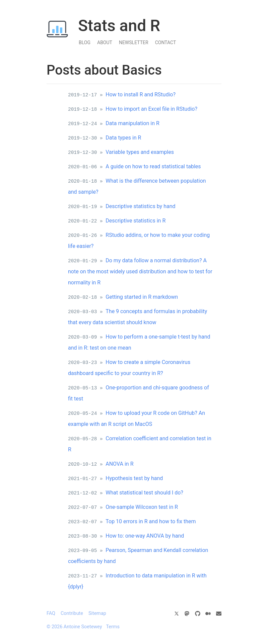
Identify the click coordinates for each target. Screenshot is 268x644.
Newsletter (134, 42)
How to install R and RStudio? (141, 95)
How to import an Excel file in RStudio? (151, 109)
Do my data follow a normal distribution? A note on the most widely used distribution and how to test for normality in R (140, 271)
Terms (113, 627)
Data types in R (123, 138)
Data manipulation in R (132, 123)
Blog (85, 42)
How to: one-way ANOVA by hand (145, 536)
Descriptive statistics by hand (140, 206)
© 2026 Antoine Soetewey (74, 627)
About (105, 42)
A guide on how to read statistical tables (153, 166)
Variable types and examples (140, 152)
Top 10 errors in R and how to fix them (151, 521)
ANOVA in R (119, 464)
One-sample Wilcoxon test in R (142, 507)
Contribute (72, 613)
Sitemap (97, 613)
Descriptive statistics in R (136, 221)
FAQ (51, 613)
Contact (166, 42)
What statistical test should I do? (144, 493)
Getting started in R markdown (142, 297)
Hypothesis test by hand (134, 478)
